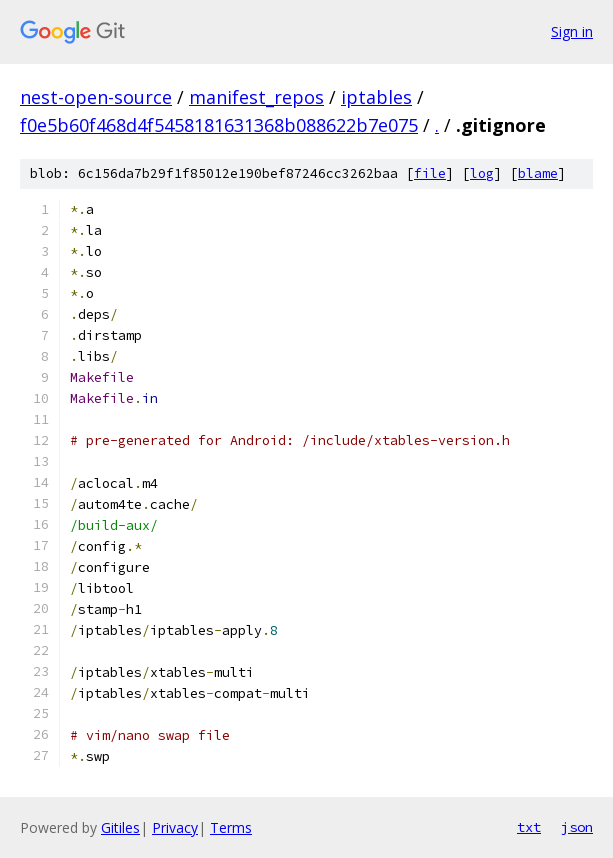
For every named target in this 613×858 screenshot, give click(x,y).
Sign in (572, 31)
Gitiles (120, 827)
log (482, 173)
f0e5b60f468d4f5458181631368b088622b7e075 (219, 125)
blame (538, 173)
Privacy (175, 827)
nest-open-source (96, 97)
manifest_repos (256, 97)
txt (529, 827)
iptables (376, 97)
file (430, 173)
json (577, 827)
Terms (231, 827)
